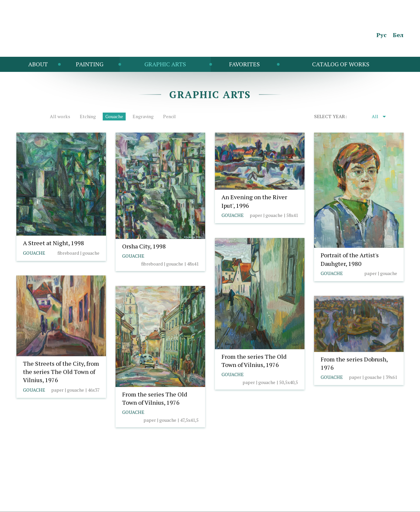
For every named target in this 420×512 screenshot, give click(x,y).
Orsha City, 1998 (144, 246)
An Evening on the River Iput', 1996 (254, 201)
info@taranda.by (34, 494)
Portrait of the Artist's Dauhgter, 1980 (350, 259)
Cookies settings (109, 494)
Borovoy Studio (388, 503)
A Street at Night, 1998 (53, 243)
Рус (381, 35)
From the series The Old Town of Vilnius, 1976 (254, 361)
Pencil (169, 116)
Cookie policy (72, 494)
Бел (398, 35)
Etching (88, 116)
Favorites (244, 64)
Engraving (143, 116)
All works (60, 116)
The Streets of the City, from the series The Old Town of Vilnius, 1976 (61, 372)
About (38, 64)
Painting (90, 64)
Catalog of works (341, 64)
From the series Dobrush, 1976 (354, 363)
